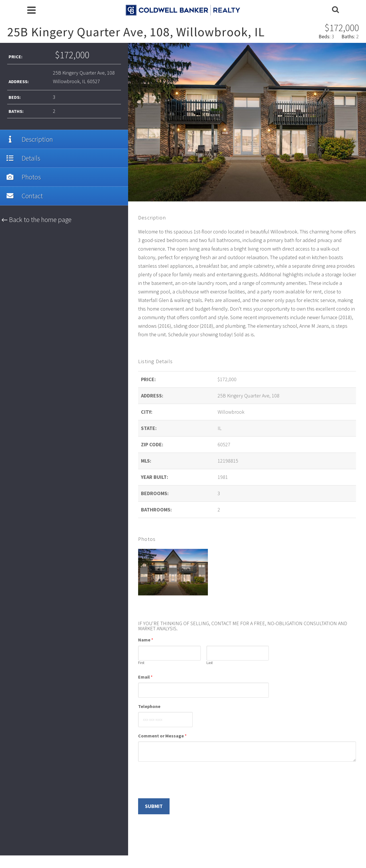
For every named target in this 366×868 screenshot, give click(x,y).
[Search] (335, 10)
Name (146, 640)
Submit (154, 806)
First (141, 663)
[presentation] (182, 789)
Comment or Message (162, 736)
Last (210, 663)
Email (145, 677)
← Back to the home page (36, 220)
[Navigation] (31, 10)
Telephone (149, 706)
